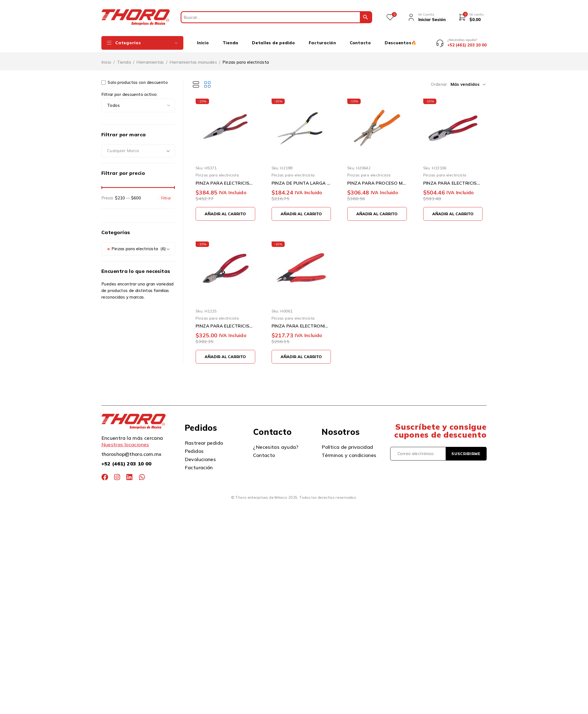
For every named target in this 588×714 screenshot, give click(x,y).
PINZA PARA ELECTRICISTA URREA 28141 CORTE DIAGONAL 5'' (225, 322)
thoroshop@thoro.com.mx (132, 450)
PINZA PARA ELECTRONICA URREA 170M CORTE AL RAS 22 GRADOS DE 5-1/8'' (301, 322)
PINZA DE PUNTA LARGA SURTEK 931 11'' (301, 179)
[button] (225, 210)
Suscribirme (466, 450)
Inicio (106, 58)
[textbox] (138, 147)
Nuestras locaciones (125, 440)
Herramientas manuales (193, 58)
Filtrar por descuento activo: (130, 90)
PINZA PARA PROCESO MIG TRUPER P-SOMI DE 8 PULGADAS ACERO (377, 179)
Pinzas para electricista (217, 171)
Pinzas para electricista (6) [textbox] (136, 245)
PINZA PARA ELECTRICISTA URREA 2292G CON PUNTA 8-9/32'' (225, 179)
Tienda (124, 58)
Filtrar (166, 194)
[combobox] (138, 147)
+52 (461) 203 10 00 (127, 460)
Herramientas (150, 58)
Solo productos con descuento (135, 78)
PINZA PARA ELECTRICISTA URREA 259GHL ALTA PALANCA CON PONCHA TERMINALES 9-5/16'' (453, 179)
